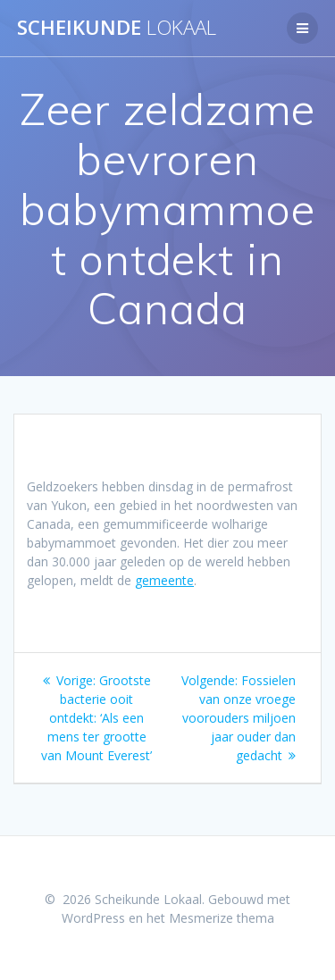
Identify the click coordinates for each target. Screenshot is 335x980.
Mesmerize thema (222, 918)
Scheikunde (117, 28)
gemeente (164, 580)
